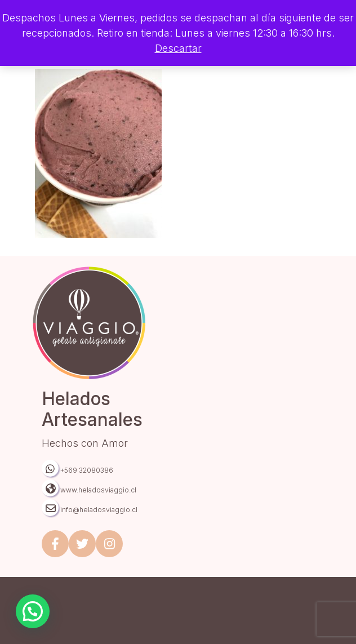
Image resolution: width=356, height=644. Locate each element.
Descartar (178, 48)
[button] (33, 611)
